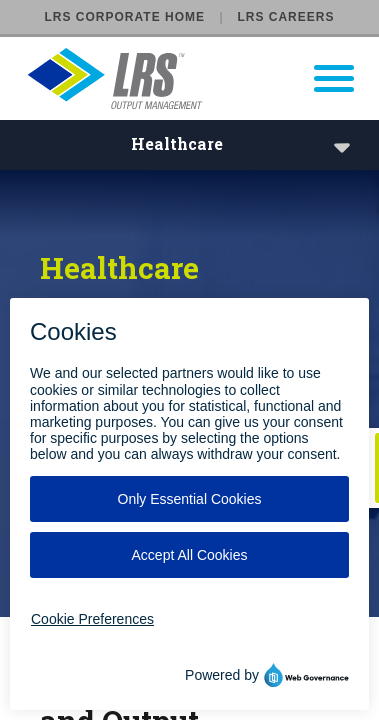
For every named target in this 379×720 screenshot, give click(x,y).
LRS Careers (285, 17)
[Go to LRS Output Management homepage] (202, 78)
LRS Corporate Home (125, 17)
